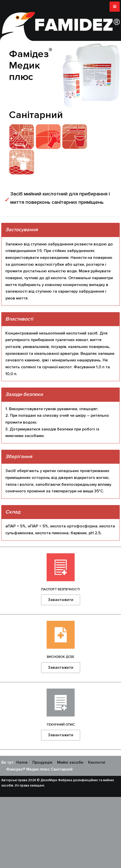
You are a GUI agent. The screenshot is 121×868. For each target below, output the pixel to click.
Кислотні (97, 762)
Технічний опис (61, 725)
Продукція (42, 762)
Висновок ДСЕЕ (60, 657)
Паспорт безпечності (60, 589)
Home (22, 762)
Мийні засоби (70, 762)
